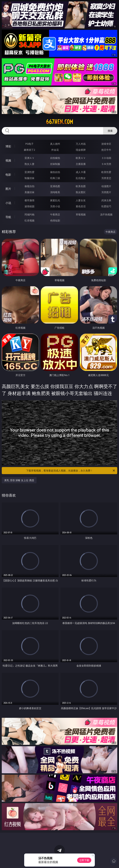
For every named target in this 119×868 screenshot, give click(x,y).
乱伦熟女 (81, 178)
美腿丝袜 (29, 192)
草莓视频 (81, 214)
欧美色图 (81, 186)
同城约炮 (29, 214)
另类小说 (55, 206)
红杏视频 (29, 220)
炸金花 (55, 150)
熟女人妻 (29, 164)
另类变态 (106, 178)
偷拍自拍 (55, 172)
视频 (8, 160)
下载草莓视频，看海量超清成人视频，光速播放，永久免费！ (71, 471)
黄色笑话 (81, 206)
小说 (8, 203)
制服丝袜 (29, 178)
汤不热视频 (106, 214)
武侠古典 (106, 200)
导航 (8, 217)
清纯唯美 (55, 192)
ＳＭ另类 (106, 164)
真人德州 (55, 144)
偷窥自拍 (29, 186)
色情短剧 (55, 220)
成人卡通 (81, 172)
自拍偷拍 (55, 158)
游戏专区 (106, 144)
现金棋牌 (81, 150)
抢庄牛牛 (106, 150)
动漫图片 (106, 186)
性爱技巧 (106, 206)
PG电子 (29, 144)
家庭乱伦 (55, 200)
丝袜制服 (55, 164)
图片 (8, 189)
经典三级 (55, 178)
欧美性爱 (106, 172)
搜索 (110, 131)
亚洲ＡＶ (29, 158)
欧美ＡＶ (81, 158)
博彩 (8, 146)
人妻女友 (81, 200)
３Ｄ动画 (106, 158)
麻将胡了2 (29, 150)
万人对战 (81, 144)
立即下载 (84, 860)
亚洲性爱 (29, 172)
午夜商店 (55, 214)
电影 (8, 175)
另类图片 (106, 192)
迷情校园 (29, 206)
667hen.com (59, 122)
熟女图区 (81, 192)
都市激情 (29, 200)
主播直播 (81, 164)
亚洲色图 (55, 186)
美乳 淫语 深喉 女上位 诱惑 (19, 480)
